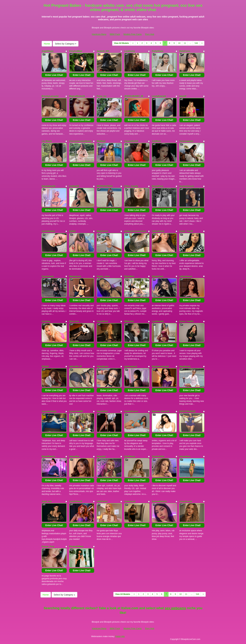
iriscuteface (185, 456)
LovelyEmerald (159, 96)
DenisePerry (158, 186)
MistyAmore (102, 231)
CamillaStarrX (76, 501)
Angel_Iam (47, 501)
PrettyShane (158, 51)
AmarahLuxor (186, 501)
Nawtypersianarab (160, 366)
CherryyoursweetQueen (80, 141)
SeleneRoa (74, 456)
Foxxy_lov (102, 96)
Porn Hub (150, 34)
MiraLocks (74, 321)
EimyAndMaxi (76, 51)
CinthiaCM (74, 186)
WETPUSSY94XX (105, 186)
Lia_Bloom (47, 141)
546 (196, 43)
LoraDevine (130, 51)
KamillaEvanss (131, 411)
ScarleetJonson (187, 186)
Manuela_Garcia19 (161, 411)
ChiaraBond (102, 321)
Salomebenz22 (48, 186)
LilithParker (102, 501)
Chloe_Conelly (131, 186)
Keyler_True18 (186, 231)
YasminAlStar (158, 456)
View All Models (121, 43)
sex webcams (175, 608)
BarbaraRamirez (159, 501)
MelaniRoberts (48, 456)
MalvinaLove (75, 276)
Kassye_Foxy (48, 546)
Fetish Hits (120, 636)
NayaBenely (185, 366)
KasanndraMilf (76, 411)
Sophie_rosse (103, 276)
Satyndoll (101, 456)
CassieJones (48, 276)
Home (47, 44)
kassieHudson (48, 231)
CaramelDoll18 (131, 141)
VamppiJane (158, 276)
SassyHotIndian (49, 411)
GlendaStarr (102, 411)
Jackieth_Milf (103, 51)
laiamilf (183, 96)
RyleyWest (129, 276)
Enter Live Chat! (54, 75)
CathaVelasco (186, 276)
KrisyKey (46, 321)
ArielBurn (156, 141)
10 (179, 43)
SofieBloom (130, 456)
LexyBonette (158, 321)
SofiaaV (45, 366)
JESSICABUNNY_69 (134, 96)
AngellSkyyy (47, 51)
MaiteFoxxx (185, 51)
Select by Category (66, 44)
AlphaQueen (103, 366)
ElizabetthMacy (76, 546)
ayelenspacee (131, 366)
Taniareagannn (186, 141)
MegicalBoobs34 (77, 96)
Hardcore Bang (99, 34)
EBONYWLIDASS (187, 411)
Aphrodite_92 (76, 366)
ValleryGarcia (158, 231)
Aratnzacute (130, 501)
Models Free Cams (132, 34)
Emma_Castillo (186, 321)
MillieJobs (129, 321)
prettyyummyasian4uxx (135, 231)
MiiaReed (101, 141)
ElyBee (73, 231)
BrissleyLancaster (50, 96)
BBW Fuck (115, 34)
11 (185, 43)
